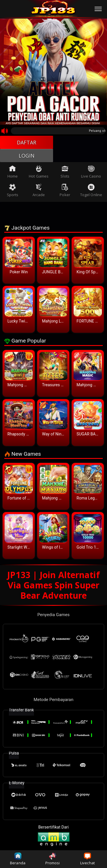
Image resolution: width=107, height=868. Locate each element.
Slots (65, 172)
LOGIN (27, 156)
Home (13, 172)
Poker (65, 190)
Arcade (39, 190)
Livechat (87, 859)
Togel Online (91, 190)
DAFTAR (27, 142)
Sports (13, 190)
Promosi (53, 859)
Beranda (18, 859)
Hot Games (39, 172)
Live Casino (91, 172)
